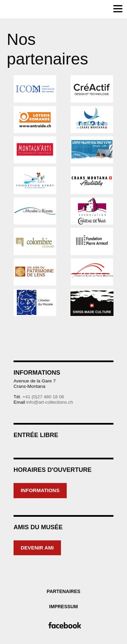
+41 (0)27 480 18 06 (43, 397)
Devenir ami (37, 548)
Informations (40, 490)
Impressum (63, 607)
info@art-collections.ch (50, 402)
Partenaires (63, 591)
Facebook (64, 625)
